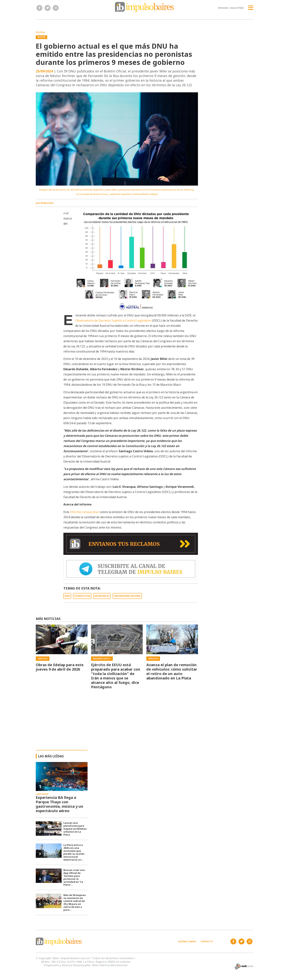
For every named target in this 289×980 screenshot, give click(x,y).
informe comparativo (85, 512)
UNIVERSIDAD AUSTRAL (127, 596)
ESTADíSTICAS (82, 596)
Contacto (207, 941)
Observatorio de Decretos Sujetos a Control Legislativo (113, 320)
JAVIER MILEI (102, 596)
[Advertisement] (145, 722)
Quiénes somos (187, 941)
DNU (67, 596)
